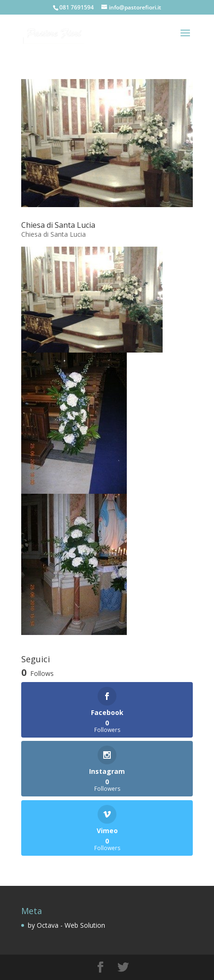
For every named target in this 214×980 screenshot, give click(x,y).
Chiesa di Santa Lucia (58, 225)
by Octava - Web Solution (66, 925)
